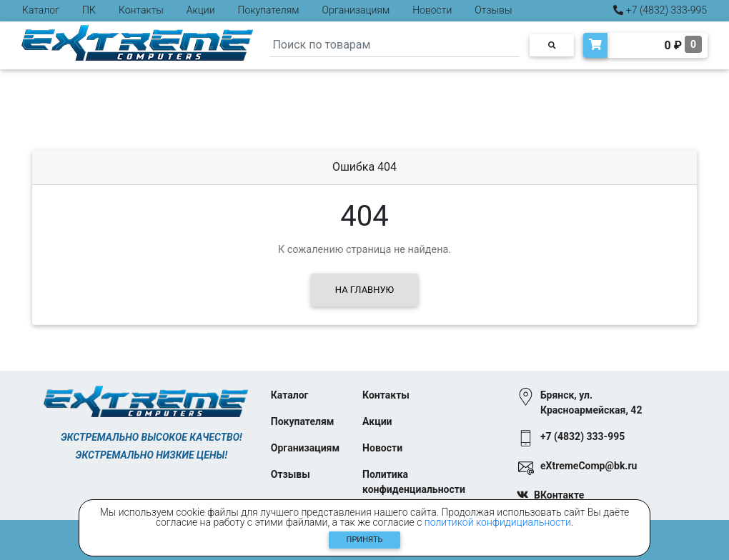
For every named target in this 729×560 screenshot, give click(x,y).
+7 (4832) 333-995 (660, 10)
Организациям (356, 10)
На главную (364, 290)
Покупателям (269, 10)
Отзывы (493, 10)
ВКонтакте (559, 495)
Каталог (41, 10)
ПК (89, 10)
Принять (365, 540)
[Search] (395, 45)
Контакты (141, 10)
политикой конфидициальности (498, 522)
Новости (432, 10)
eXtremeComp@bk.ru (589, 466)
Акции (201, 10)
